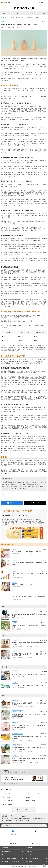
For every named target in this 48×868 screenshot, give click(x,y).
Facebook (13, 835)
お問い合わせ (29, 862)
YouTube (13, 843)
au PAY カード (7, 794)
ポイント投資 (6, 797)
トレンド (31, 13)
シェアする (11, 503)
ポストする (35, 503)
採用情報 (29, 848)
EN (42, 2)
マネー (4, 13)
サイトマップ (29, 855)
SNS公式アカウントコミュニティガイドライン (11, 862)
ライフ (17, 13)
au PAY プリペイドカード (32, 794)
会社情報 (5, 848)
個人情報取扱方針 (6, 851)
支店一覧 (24, 816)
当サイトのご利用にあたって (9, 858)
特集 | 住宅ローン (17, 700)
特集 (44, 13)
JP (39, 2)
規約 (3, 855)
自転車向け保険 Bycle (31, 801)
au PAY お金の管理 (8, 804)
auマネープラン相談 (8, 801)
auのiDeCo (29, 797)
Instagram (35, 843)
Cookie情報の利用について (32, 858)
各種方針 (29, 851)
